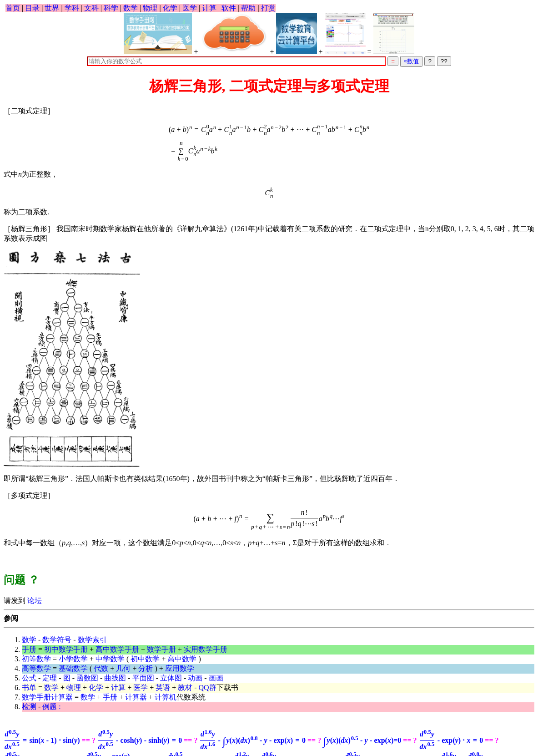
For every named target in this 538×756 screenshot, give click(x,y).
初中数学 (145, 659)
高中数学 (182, 659)
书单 (29, 688)
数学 (131, 8)
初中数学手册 (66, 649)
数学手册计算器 (47, 697)
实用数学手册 (206, 649)
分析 (146, 668)
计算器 (136, 697)
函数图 (87, 678)
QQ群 (208, 688)
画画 (216, 678)
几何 (123, 668)
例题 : (51, 707)
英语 (163, 688)
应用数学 (180, 668)
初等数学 (36, 659)
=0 (362, 740)
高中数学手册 (117, 649)
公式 (29, 678)
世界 (52, 8)
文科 (91, 8)
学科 (72, 8)
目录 (32, 8)
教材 (185, 688)
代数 (101, 668)
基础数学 (73, 668)
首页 (13, 8)
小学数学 (73, 659)
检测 (29, 707)
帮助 (248, 8)
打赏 (268, 8)
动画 (195, 678)
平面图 (143, 678)
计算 (209, 8)
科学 (111, 8)
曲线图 (115, 678)
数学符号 (57, 640)
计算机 (166, 697)
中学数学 (110, 659)
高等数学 (36, 668)
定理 (50, 678)
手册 (29, 649)
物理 (150, 8)
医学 (190, 8)
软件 (229, 8)
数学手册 (161, 649)
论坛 (34, 601)
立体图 (171, 678)
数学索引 (92, 640)
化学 (170, 8)
